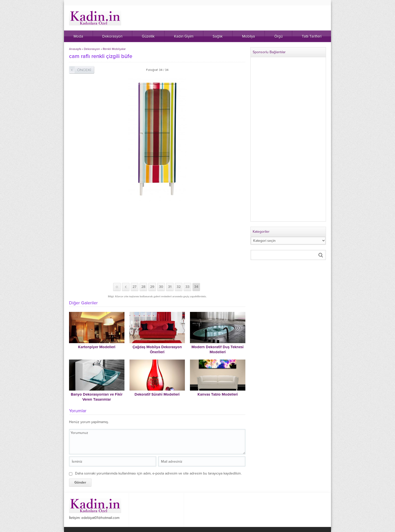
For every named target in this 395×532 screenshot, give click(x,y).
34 (196, 287)
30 (161, 287)
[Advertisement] (157, 243)
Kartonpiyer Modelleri (97, 347)
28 (143, 287)
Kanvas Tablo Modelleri (218, 394)
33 (187, 287)
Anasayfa (75, 49)
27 (135, 287)
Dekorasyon (92, 49)
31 (170, 287)
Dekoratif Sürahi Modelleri (157, 394)
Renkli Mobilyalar (114, 49)
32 (179, 287)
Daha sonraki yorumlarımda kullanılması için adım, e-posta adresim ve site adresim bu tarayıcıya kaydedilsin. (158, 473)
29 (152, 287)
